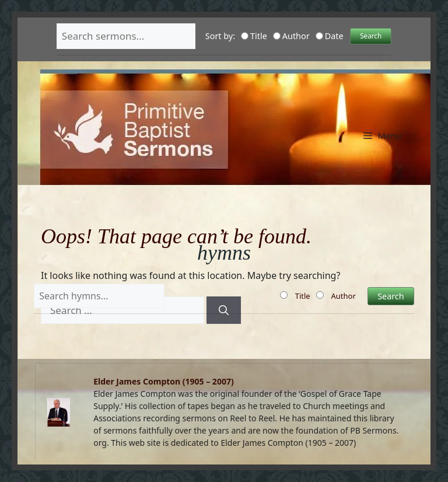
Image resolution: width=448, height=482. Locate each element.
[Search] (224, 310)
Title (254, 36)
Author (291, 36)
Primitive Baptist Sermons (224, 91)
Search (371, 36)
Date (330, 36)
